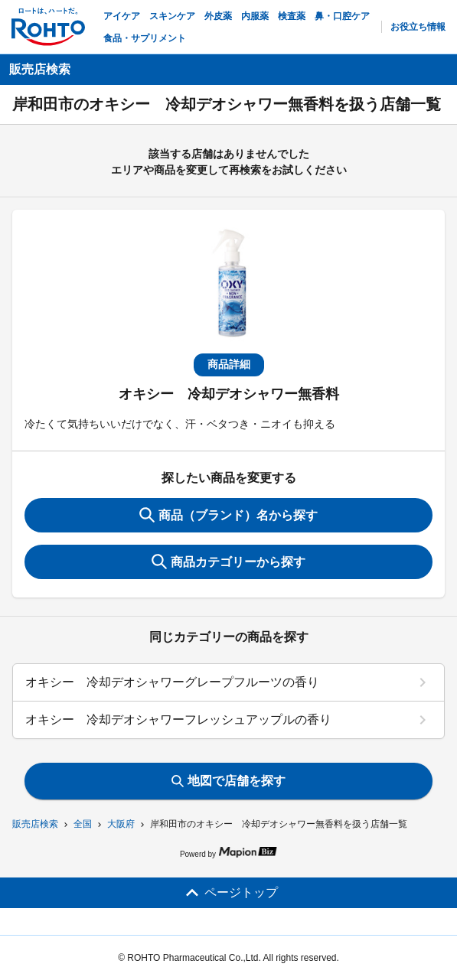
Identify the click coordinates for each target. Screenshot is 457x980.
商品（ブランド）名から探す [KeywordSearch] (228, 515)
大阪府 (121, 824)
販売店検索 (35, 824)
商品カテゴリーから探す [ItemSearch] (228, 562)
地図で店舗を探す (228, 781)
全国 (83, 824)
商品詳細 (229, 364)
